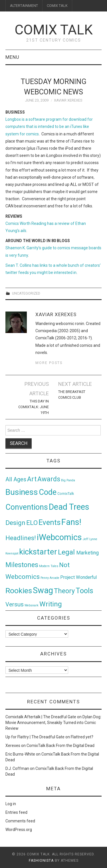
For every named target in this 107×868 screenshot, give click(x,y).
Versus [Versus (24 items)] (15, 604)
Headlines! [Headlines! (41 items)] (21, 538)
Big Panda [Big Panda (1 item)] (68, 480)
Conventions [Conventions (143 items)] (27, 507)
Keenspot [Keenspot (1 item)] (12, 553)
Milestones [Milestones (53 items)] (22, 565)
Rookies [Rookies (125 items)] (19, 590)
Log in (11, 804)
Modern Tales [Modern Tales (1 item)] (49, 566)
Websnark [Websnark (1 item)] (32, 605)
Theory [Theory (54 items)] (64, 591)
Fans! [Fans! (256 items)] (71, 522)
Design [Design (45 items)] (15, 523)
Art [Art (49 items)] (32, 479)
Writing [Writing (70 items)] (51, 604)
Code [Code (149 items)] (48, 492)
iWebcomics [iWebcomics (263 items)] (59, 537)
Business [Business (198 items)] (22, 492)
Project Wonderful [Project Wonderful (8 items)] (78, 577)
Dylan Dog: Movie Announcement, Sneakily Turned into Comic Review (53, 723)
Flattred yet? (82, 737)
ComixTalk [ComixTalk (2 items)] (66, 494)
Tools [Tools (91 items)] (84, 591)
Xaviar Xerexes (68, 100)
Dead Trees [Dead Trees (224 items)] (69, 507)
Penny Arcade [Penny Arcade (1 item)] (50, 578)
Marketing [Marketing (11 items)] (88, 553)
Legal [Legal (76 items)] (67, 552)
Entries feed (16, 812)
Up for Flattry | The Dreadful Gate (35, 737)
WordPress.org (19, 830)
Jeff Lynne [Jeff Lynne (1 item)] (90, 539)
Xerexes (13, 746)
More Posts (49, 363)
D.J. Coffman (17, 768)
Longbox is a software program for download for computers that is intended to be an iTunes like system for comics (49, 126)
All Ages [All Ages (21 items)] (16, 479)
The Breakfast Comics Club (72, 395)
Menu (12, 57)
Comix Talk (54, 30)
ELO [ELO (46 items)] (32, 523)
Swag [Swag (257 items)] (43, 590)
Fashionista (41, 861)
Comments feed (20, 821)
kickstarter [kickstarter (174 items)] (38, 552)
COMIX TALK (57, 6)
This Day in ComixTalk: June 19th (34, 407)
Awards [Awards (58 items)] (49, 479)
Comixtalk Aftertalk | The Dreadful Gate (41, 717)
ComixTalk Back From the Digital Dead (60, 746)
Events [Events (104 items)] (50, 522)
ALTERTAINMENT (24, 6)
